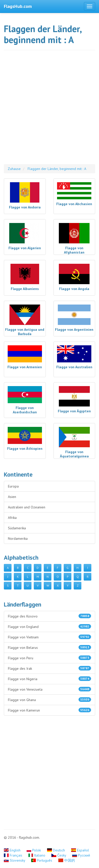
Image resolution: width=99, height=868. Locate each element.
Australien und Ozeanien (27, 507)
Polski (34, 850)
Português (42, 860)
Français (14, 855)
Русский (81, 855)
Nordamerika (18, 538)
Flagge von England (49, 627)
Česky (59, 855)
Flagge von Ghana (49, 700)
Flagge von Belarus (49, 647)
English (13, 850)
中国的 (67, 860)
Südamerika (17, 528)
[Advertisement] (49, 110)
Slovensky (15, 860)
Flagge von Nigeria (49, 679)
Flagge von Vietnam (49, 637)
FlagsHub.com (18, 6)
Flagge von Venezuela (49, 689)
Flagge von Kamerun (49, 710)
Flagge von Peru (49, 658)
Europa (13, 486)
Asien (12, 497)
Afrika (12, 518)
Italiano (37, 855)
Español (80, 850)
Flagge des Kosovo (49, 616)
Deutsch (57, 850)
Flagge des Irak (49, 668)
